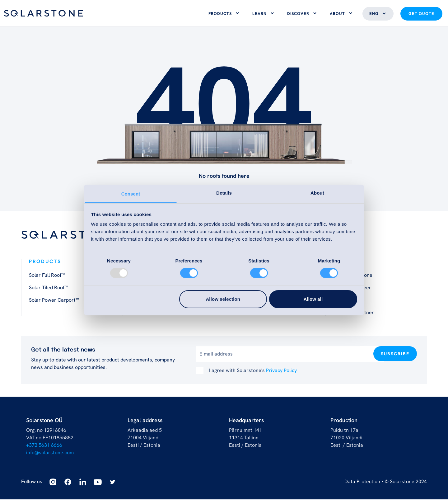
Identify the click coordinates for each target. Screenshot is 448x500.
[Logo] (44, 13)
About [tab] (317, 193)
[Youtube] (98, 483)
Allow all (313, 299)
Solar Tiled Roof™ (48, 288)
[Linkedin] (83, 483)
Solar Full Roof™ (47, 276)
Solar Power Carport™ (54, 301)
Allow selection (223, 299)
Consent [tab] (131, 194)
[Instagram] (53, 483)
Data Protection (362, 482)
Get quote (421, 14)
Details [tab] (224, 193)
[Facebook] (68, 483)
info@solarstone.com (50, 453)
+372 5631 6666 (44, 446)
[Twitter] (113, 483)
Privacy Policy (281, 371)
